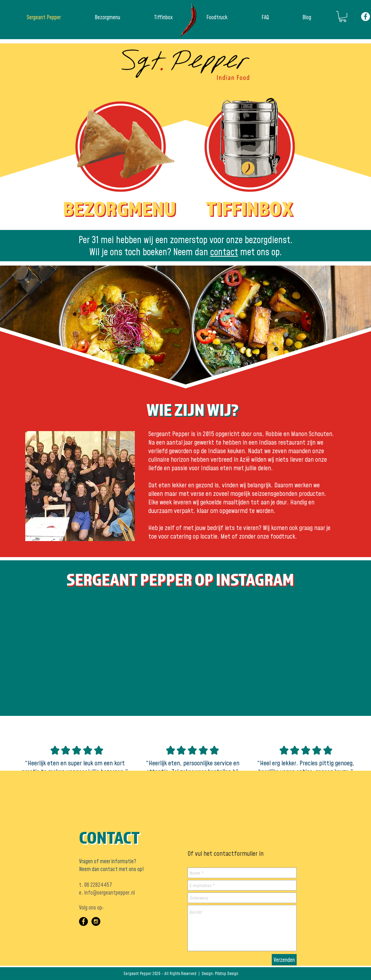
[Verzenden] (284, 960)
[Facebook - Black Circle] (83, 921)
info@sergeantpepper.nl (110, 892)
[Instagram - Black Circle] (96, 921)
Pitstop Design (227, 973)
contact (224, 252)
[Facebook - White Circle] (365, 17)
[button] (343, 17)
